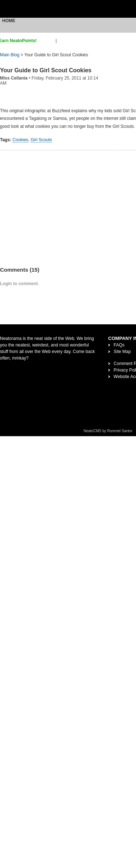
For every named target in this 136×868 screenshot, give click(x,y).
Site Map (122, 352)
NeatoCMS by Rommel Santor (108, 431)
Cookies (20, 140)
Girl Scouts (41, 140)
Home (9, 21)
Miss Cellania (14, 78)
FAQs (119, 345)
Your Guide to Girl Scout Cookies (46, 70)
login (63, 41)
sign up (47, 41)
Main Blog (10, 55)
